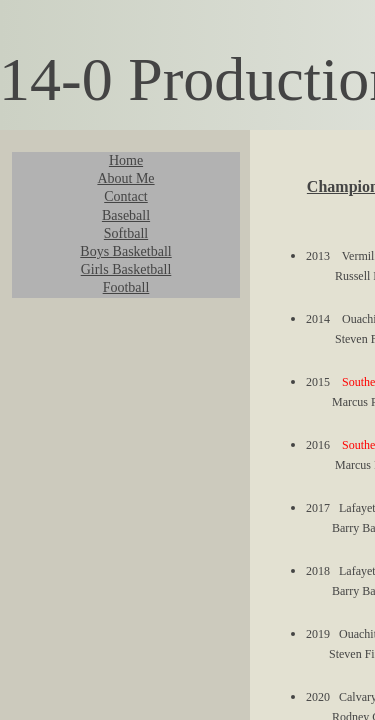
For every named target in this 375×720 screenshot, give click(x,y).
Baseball (126, 215)
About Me (125, 178)
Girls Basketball (126, 269)
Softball (126, 233)
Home (126, 160)
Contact (126, 196)
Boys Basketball (125, 251)
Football (126, 287)
